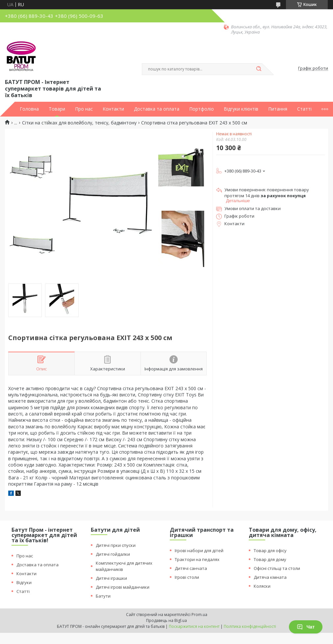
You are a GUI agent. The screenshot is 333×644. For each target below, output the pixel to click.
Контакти (113, 109)
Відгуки (24, 582)
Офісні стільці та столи (277, 568)
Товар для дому (270, 559)
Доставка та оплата (157, 109)
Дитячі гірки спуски (116, 545)
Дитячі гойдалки (113, 554)
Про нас (84, 109)
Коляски (262, 586)
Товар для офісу (270, 550)
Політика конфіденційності (250, 626)
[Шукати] (259, 69)
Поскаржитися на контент (194, 626)
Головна (29, 109)
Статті (304, 109)
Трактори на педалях (197, 559)
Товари (57, 109)
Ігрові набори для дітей (199, 550)
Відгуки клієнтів (241, 109)
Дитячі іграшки (111, 578)
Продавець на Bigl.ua (166, 620)
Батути (103, 596)
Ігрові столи (187, 577)
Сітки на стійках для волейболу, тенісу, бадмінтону (79, 123)
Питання (278, 109)
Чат (306, 627)
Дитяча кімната (270, 577)
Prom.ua (199, 615)
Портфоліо (202, 109)
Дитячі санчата (191, 568)
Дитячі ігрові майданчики (123, 587)
